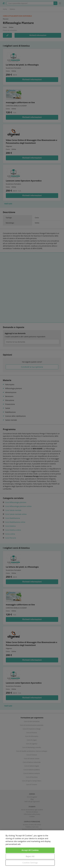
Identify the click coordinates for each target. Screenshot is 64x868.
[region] (32, 849)
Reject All (30, 856)
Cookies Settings (30, 863)
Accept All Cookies (30, 850)
